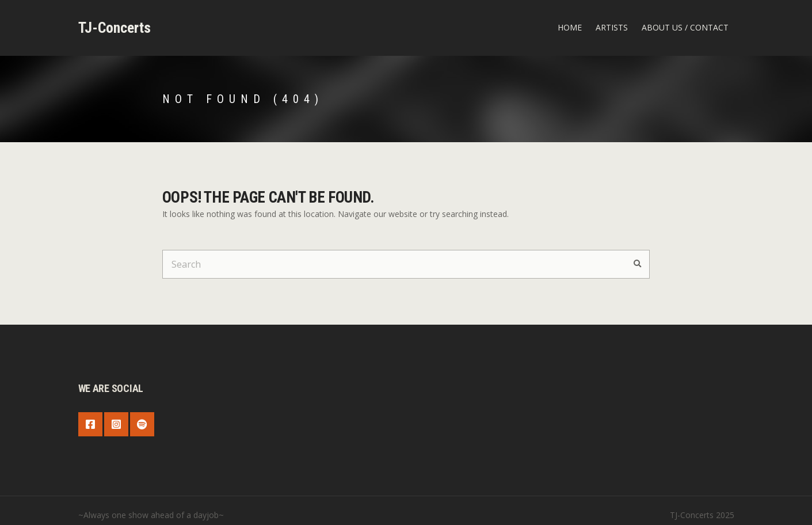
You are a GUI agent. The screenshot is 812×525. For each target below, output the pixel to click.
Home (570, 27)
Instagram (116, 424)
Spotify (142, 424)
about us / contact (685, 27)
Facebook (90, 424)
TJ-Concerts (115, 28)
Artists (612, 27)
